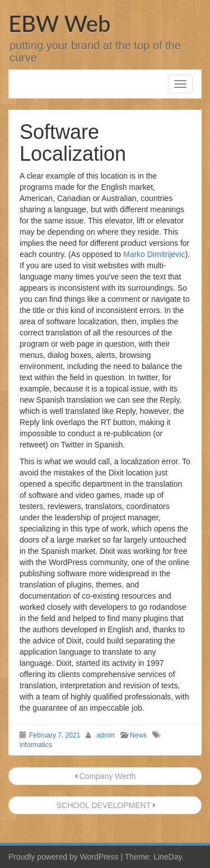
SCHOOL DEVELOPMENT (105, 805)
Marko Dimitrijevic (154, 254)
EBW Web (59, 24)
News (138, 735)
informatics (36, 745)
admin (106, 735)
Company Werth (105, 776)
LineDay (167, 857)
